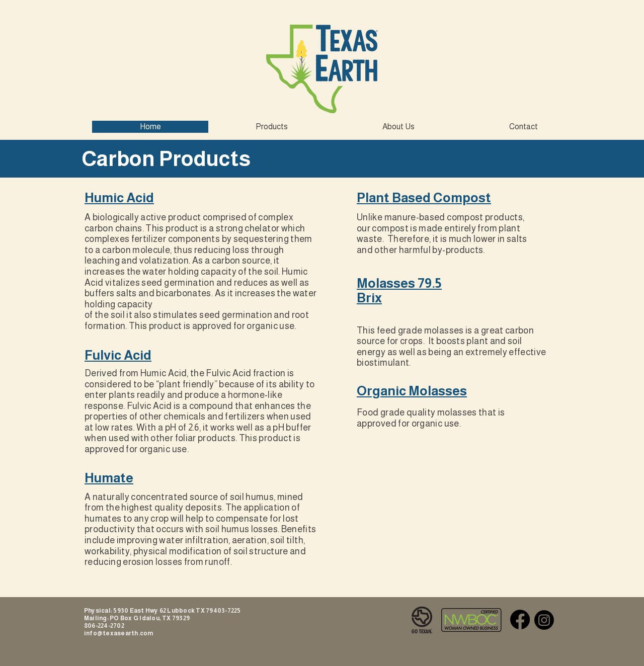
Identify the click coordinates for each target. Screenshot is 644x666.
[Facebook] (520, 619)
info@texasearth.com (119, 633)
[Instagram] (544, 620)
